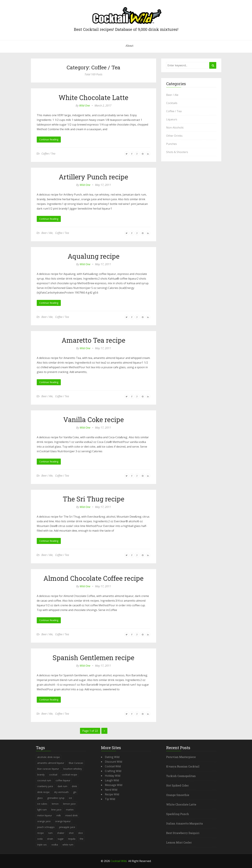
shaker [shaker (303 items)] (61, 833)
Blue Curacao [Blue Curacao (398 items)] (76, 763)
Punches (172, 144)
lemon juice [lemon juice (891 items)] (69, 804)
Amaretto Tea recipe (93, 340)
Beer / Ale (47, 233)
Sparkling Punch (178, 814)
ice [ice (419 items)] (70, 798)
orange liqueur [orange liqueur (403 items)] (63, 821)
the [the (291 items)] (82, 839)
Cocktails (172, 103)
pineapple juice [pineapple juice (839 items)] (67, 827)
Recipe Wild (112, 794)
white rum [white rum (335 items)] (68, 845)
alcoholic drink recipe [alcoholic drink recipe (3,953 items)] (49, 757)
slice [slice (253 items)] (80, 833)
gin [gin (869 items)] (75, 792)
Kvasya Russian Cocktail (183, 766)
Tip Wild (110, 799)
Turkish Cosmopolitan (181, 776)
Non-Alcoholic (175, 128)
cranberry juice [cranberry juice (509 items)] (45, 786)
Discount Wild (113, 762)
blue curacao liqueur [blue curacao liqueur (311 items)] (48, 769)
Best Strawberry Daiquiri (183, 833)
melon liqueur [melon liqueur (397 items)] (45, 815)
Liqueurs (172, 119)
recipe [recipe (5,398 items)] (40, 833)
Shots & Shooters (177, 152)
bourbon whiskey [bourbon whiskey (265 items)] (73, 769)
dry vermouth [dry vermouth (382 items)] (61, 792)
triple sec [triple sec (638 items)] (42, 845)
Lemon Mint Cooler (179, 842)
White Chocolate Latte (93, 97)
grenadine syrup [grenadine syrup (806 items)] (56, 798)
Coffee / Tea (48, 154)
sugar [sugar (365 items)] (61, 839)
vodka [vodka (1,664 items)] (55, 845)
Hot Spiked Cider (177, 785)
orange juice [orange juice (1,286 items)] (44, 821)
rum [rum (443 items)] (50, 833)
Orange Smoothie (178, 795)
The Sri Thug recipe (94, 499)
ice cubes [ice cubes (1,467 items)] (42, 804)
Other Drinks (174, 136)
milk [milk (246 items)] (59, 815)
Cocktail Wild (113, 766)
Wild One (85, 106)
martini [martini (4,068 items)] (70, 810)
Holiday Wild (113, 776)
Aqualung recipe (94, 256)
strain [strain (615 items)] (50, 839)
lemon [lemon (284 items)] (55, 804)
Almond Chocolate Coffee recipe (93, 578)
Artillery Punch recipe (93, 177)
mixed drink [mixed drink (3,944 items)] (71, 815)
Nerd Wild (111, 790)
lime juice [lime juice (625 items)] (56, 810)
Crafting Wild (113, 771)
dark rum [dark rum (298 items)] (62, 786)
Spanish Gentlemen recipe (93, 658)
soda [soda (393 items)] (40, 839)
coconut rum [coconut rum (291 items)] (44, 780)
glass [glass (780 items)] (40, 798)
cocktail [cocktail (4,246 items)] (53, 775)
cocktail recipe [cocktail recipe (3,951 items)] (69, 775)
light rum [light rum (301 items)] (42, 810)
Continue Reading (49, 139)
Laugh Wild (112, 780)
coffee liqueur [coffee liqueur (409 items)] (63, 780)
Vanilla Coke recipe (94, 419)
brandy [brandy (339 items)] (41, 775)
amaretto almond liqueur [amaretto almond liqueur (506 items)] (51, 763)
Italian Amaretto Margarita (184, 823)
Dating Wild (112, 757)
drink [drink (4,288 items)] (74, 786)
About (129, 46)
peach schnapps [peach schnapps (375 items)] (46, 827)
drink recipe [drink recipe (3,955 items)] (43, 792)
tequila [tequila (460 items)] (72, 839)
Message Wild (114, 785)
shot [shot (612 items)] (71, 833)
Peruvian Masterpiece (181, 757)
